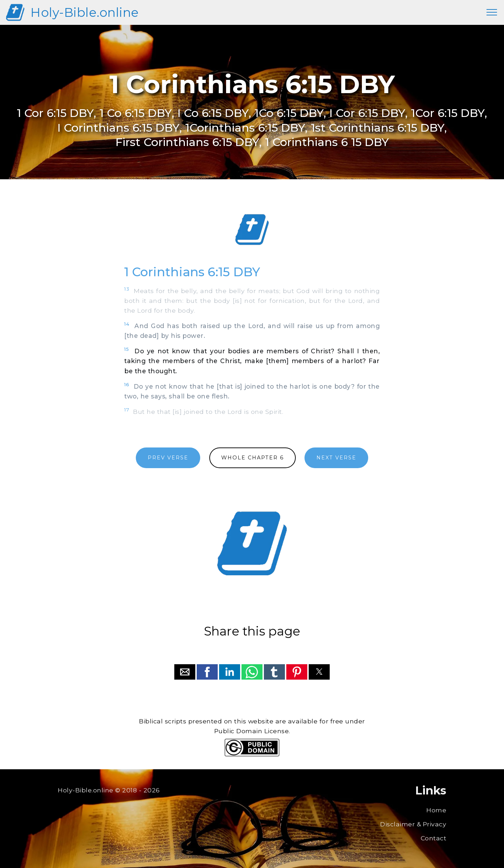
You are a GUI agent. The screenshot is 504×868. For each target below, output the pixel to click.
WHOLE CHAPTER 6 (253, 458)
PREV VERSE (168, 458)
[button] (185, 672)
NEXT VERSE (336, 458)
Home (436, 810)
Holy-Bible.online (85, 12)
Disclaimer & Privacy (413, 824)
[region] (252, 230)
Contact (434, 838)
